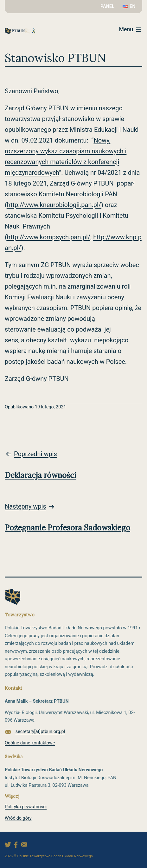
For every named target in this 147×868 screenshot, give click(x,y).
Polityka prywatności (26, 807)
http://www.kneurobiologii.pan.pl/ (54, 205)
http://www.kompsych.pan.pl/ (49, 237)
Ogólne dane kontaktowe (30, 743)
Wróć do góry (18, 818)
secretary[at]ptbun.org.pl (40, 732)
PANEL (107, 6)
